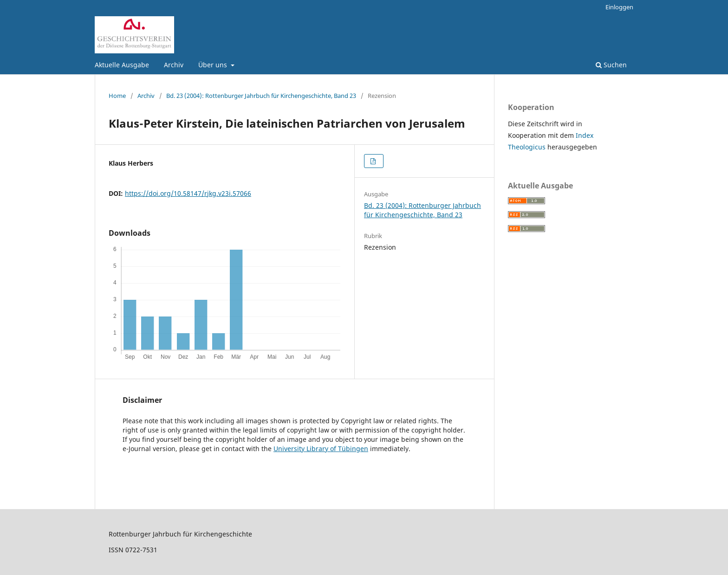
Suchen (611, 65)
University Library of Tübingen (321, 449)
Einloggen (619, 7)
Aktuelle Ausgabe (122, 65)
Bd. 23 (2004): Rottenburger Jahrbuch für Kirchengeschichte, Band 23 (261, 96)
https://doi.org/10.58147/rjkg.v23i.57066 (188, 193)
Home (117, 96)
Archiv (174, 65)
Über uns (214, 65)
